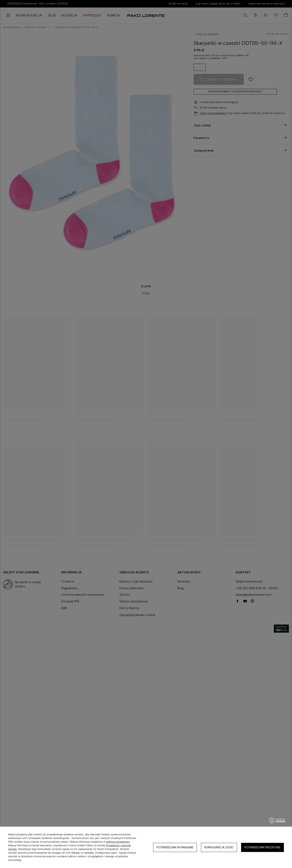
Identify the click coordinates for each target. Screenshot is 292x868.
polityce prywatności (118, 842)
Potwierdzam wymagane (175, 847)
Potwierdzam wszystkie (262, 847)
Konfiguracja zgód (219, 847)
